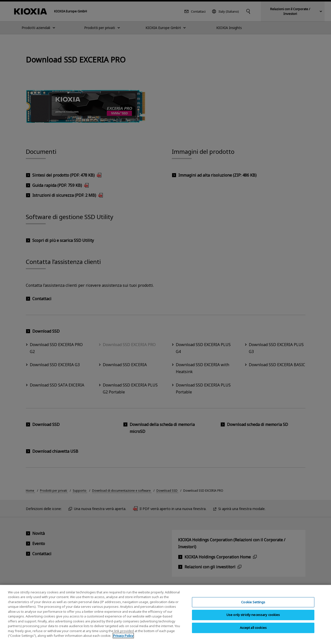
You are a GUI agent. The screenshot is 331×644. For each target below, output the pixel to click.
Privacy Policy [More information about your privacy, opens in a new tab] (123, 640)
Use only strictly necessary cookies (253, 619)
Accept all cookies (253, 632)
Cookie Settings (253, 607)
